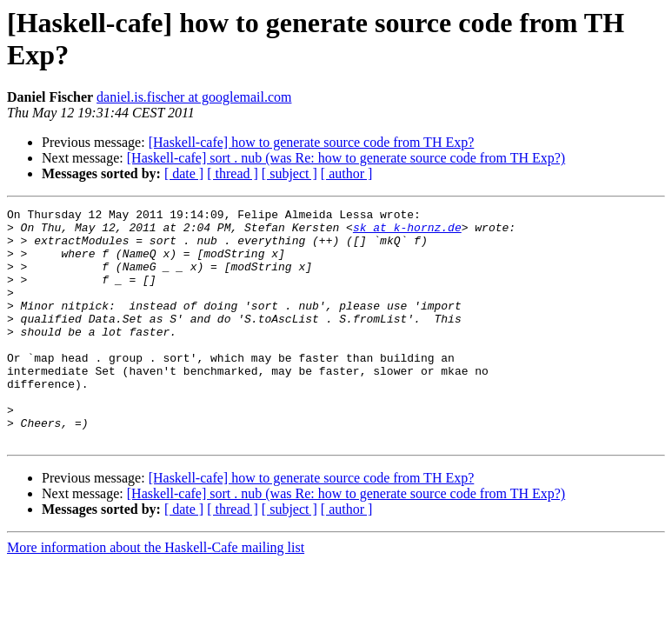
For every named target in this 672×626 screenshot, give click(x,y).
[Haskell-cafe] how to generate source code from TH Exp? (312, 142)
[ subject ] (289, 173)
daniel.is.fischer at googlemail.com (194, 97)
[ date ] (184, 173)
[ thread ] (233, 173)
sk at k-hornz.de (407, 232)
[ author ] (347, 173)
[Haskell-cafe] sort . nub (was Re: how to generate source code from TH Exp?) (346, 158)
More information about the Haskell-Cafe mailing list (156, 594)
